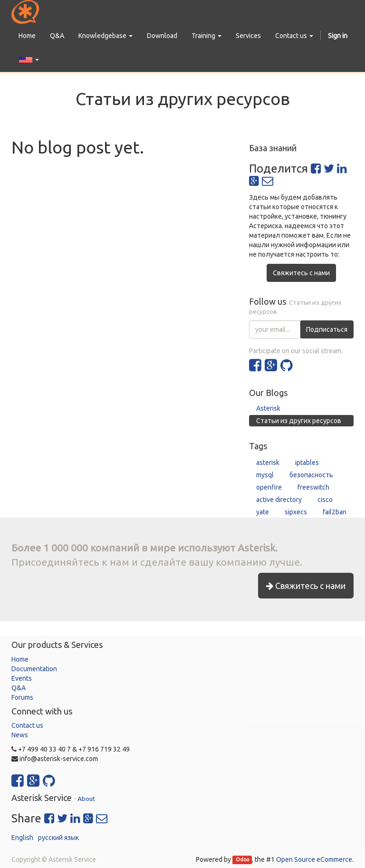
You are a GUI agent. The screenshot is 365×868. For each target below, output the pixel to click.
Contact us (27, 725)
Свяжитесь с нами (301, 273)
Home (20, 659)
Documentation (34, 669)
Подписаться (327, 329)
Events (22, 678)
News (20, 735)
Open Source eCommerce (314, 859)
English (22, 838)
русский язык (58, 838)
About (86, 799)
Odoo (242, 860)
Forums (22, 697)
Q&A (19, 688)
